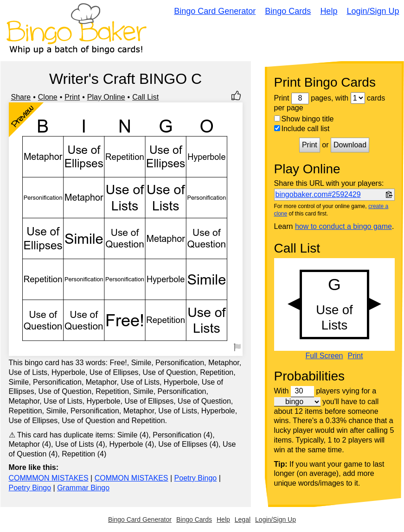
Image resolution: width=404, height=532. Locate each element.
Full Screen (324, 356)
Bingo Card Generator (215, 11)
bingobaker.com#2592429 (318, 194)
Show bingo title (304, 119)
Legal (243, 519)
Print (72, 97)
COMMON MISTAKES (131, 478)
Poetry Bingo (196, 478)
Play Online (106, 97)
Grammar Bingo (83, 488)
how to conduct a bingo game (343, 226)
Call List (145, 97)
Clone (48, 97)
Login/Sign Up (373, 11)
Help (329, 11)
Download (350, 145)
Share (21, 97)
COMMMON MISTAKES (49, 478)
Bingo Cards (288, 11)
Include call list (302, 129)
